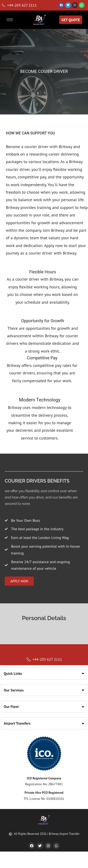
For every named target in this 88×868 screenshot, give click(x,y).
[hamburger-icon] (10, 20)
